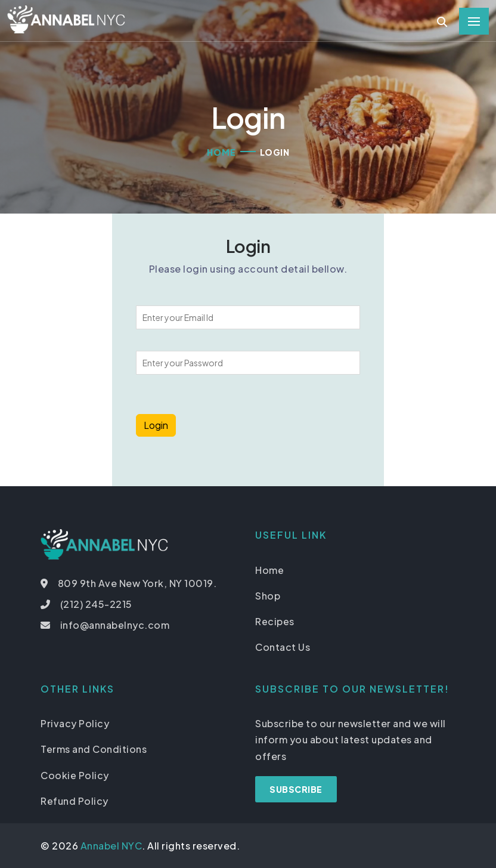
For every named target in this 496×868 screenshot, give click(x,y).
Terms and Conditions (94, 749)
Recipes (275, 621)
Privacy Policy (75, 723)
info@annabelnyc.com (115, 625)
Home (221, 152)
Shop (268, 596)
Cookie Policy (75, 775)
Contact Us (283, 647)
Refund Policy (75, 801)
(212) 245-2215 (96, 604)
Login (156, 425)
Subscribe (296, 789)
